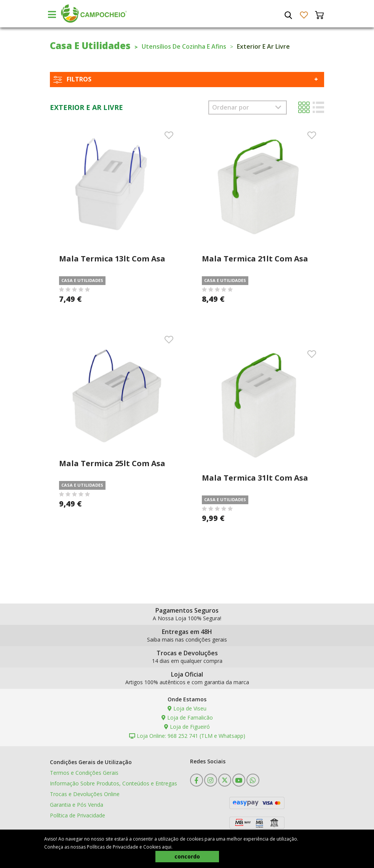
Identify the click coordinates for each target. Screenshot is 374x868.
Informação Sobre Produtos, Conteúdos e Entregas (113, 783)
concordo (187, 856)
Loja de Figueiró (187, 727)
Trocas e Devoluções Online (85, 794)
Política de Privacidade (78, 815)
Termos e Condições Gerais (84, 773)
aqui (167, 847)
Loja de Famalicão (187, 717)
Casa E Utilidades (90, 45)
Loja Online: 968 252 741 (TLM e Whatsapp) (187, 736)
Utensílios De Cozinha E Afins (184, 46)
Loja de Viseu (187, 708)
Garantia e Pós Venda (77, 805)
